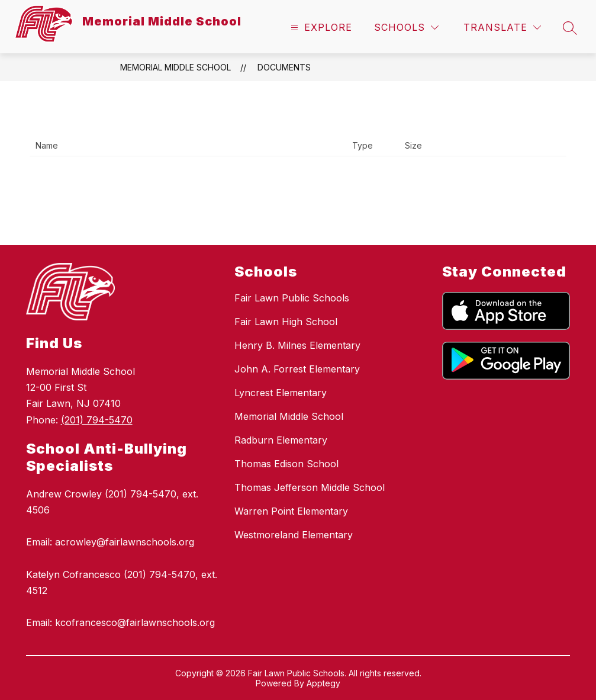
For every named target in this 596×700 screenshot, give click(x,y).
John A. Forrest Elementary (297, 369)
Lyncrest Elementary (281, 393)
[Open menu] (320, 28)
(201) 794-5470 (97, 420)
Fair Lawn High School (286, 322)
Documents (284, 67)
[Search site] (570, 28)
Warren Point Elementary (291, 511)
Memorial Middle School (175, 67)
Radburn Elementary (281, 440)
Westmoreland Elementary (294, 535)
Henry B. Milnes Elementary (297, 345)
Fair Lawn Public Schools (292, 298)
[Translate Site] (502, 28)
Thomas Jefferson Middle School (310, 487)
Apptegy (323, 683)
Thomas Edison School (286, 464)
